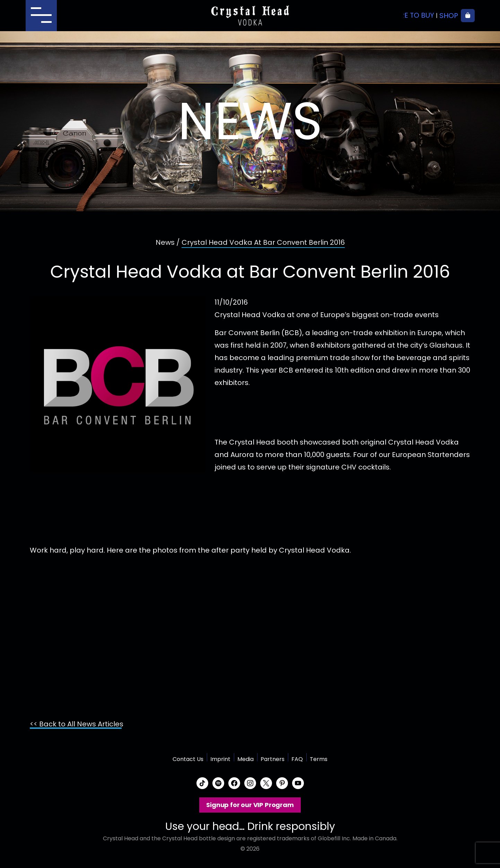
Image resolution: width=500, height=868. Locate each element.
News (165, 242)
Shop (449, 16)
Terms (319, 759)
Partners (273, 759)
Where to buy (409, 16)
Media (245, 759)
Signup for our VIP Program (250, 805)
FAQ (297, 759)
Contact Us (188, 759)
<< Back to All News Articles (77, 724)
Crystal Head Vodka (250, 16)
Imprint (220, 759)
